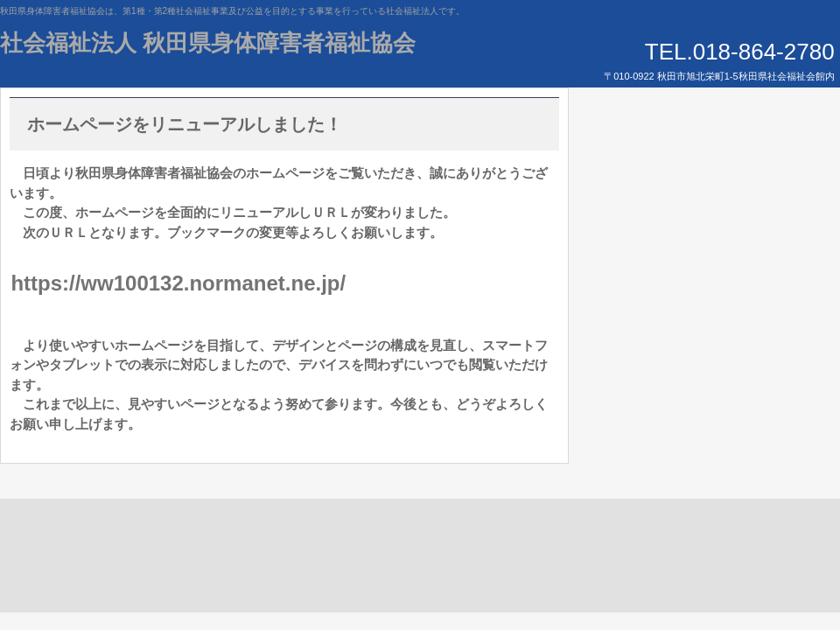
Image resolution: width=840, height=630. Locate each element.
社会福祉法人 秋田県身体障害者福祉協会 (208, 43)
